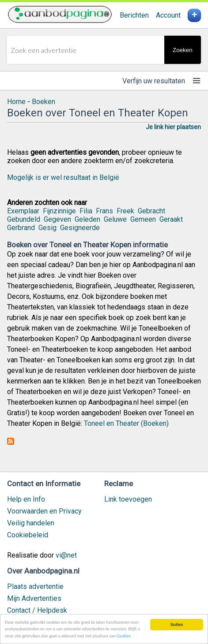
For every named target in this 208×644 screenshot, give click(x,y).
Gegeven (57, 219)
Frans (104, 211)
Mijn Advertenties (34, 598)
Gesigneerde (80, 228)
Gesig (47, 228)
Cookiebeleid (28, 535)
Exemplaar (23, 211)
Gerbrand (21, 228)
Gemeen (143, 219)
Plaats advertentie (35, 586)
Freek (125, 211)
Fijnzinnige (59, 211)
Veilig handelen (31, 523)
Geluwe (115, 219)
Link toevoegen (128, 499)
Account (168, 15)
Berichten (134, 15)
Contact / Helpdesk (37, 610)
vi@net (66, 555)
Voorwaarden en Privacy (44, 511)
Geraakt (171, 219)
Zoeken (182, 50)
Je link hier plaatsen (173, 127)
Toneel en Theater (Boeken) (126, 423)
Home (16, 102)
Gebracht (151, 211)
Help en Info (26, 499)
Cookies (124, 636)
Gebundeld (24, 219)
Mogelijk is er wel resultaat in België (63, 177)
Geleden (87, 219)
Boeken (43, 102)
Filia (86, 211)
